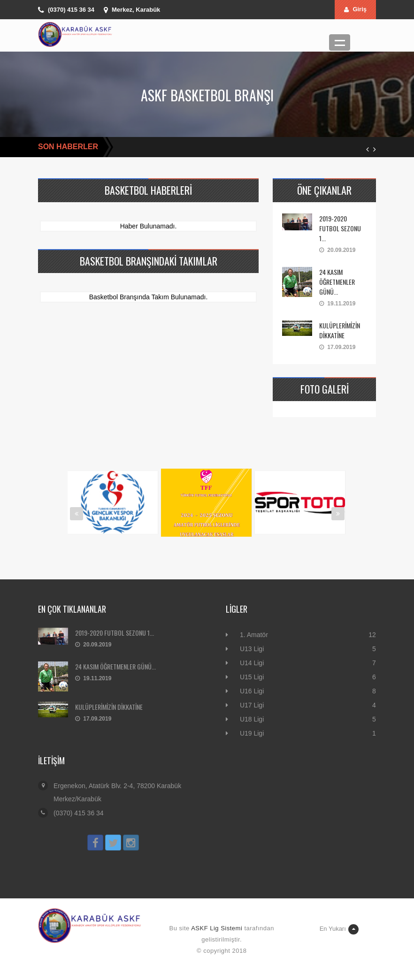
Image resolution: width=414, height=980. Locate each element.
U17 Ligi (252, 705)
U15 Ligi (252, 677)
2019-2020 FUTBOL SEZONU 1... (340, 228)
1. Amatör (254, 635)
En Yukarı (339, 929)
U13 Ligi (252, 649)
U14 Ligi (252, 663)
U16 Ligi (252, 691)
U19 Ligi (252, 733)
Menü (340, 42)
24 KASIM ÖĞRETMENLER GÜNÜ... (337, 282)
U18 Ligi (252, 719)
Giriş (355, 9)
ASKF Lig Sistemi (217, 928)
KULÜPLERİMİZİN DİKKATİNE (340, 330)
